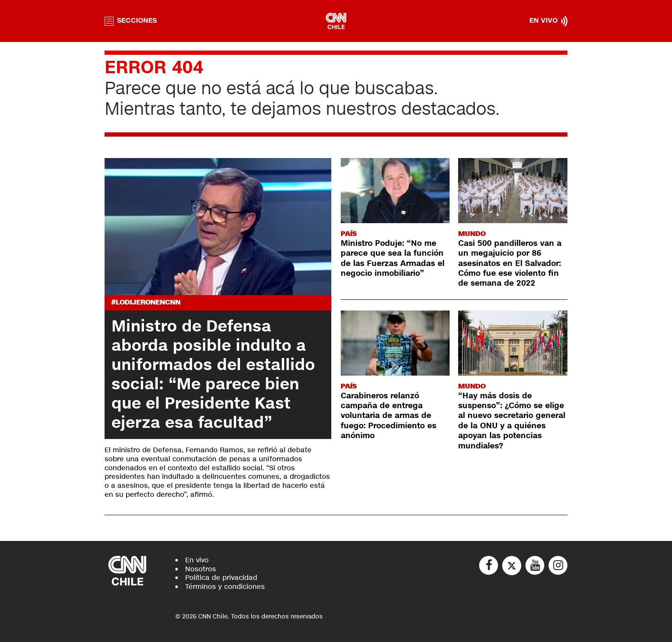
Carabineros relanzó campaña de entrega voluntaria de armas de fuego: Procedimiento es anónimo (388, 416)
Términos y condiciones (225, 587)
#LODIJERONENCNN (146, 303)
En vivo (197, 560)
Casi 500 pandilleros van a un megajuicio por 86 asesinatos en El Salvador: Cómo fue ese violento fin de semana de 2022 (510, 263)
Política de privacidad (221, 578)
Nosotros (201, 569)
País (349, 234)
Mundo (472, 234)
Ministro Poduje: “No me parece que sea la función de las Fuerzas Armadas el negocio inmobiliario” (393, 258)
